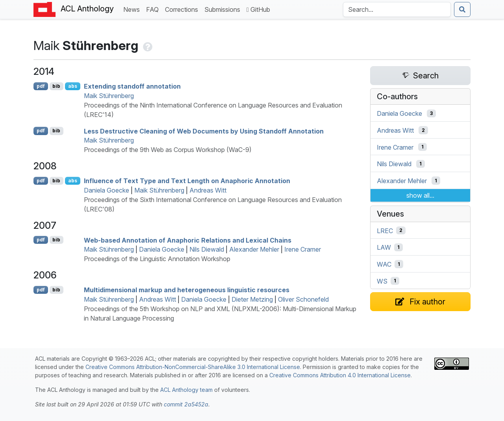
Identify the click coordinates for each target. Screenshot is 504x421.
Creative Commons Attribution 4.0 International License (340, 375)
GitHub (258, 9)
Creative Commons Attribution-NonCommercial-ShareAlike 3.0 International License (193, 367)
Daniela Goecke (107, 190)
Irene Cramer (303, 249)
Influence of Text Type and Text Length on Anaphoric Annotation (187, 181)
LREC (385, 230)
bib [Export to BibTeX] (56, 86)
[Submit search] (462, 9)
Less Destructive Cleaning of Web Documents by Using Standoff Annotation (204, 131)
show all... (420, 195)
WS (382, 281)
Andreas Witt (208, 190)
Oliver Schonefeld (303, 299)
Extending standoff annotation (132, 86)
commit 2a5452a (186, 404)
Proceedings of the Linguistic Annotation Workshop (157, 259)
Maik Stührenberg (109, 96)
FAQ (154, 9)
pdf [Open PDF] (41, 86)
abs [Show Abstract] (73, 86)
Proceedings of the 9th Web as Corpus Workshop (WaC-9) (168, 150)
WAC (384, 264)
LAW (384, 247)
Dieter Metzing (252, 299)
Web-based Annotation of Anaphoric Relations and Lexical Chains (188, 240)
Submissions (224, 9)
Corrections (183, 9)
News (133, 9)
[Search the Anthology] (397, 9)
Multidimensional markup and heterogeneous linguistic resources (187, 290)
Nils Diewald (207, 249)
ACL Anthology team (186, 390)
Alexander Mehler (254, 249)
